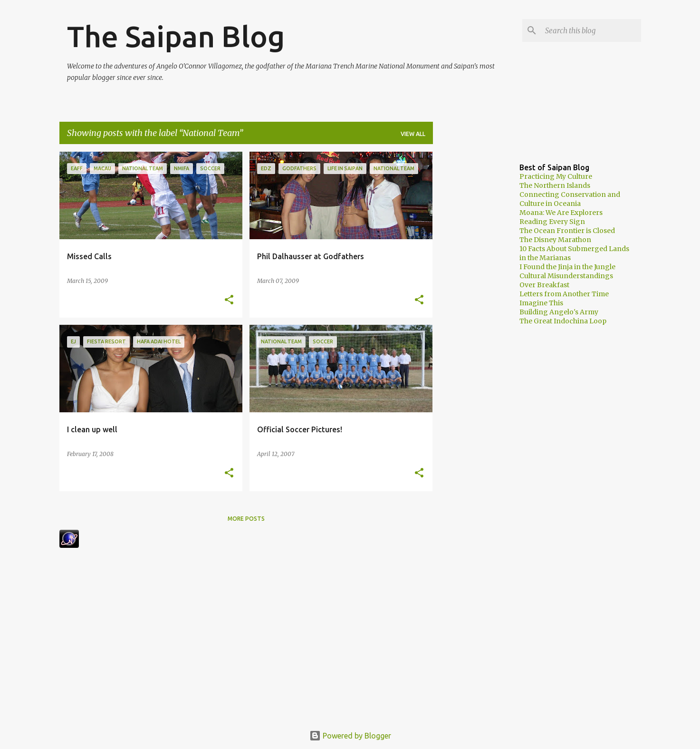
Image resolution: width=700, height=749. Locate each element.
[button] (229, 300)
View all (413, 134)
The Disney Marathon (555, 240)
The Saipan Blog (176, 36)
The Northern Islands (555, 185)
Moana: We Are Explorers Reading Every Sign (561, 217)
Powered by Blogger (350, 736)
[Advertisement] (470, 294)
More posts (246, 519)
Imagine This (541, 303)
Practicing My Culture (556, 176)
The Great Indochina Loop (563, 321)
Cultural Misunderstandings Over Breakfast (566, 280)
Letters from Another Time (564, 294)
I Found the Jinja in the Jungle (567, 267)
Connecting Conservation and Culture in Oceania (570, 199)
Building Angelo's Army (559, 312)
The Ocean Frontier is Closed (567, 231)
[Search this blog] (591, 30)
